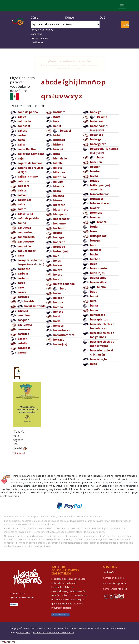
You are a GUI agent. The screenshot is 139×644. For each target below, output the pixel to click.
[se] (25, 214)
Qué (102, 18)
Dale (126, 25)
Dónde (69, 18)
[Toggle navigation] (122, 6)
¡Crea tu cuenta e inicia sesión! (69, 61)
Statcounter (8, 642)
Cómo (34, 18)
